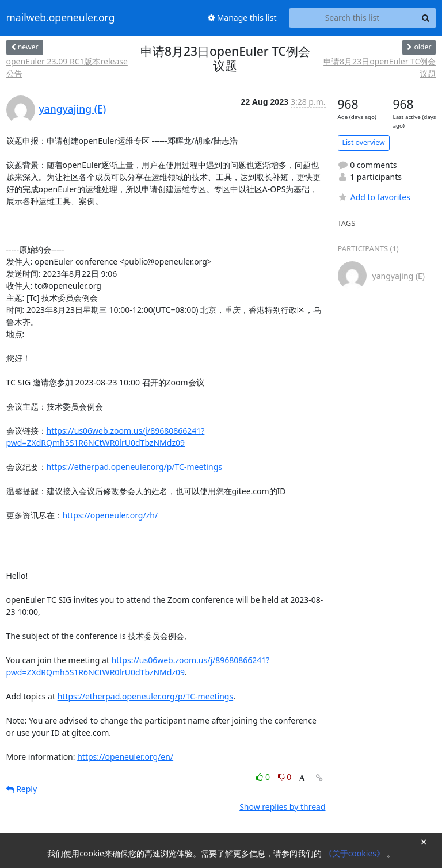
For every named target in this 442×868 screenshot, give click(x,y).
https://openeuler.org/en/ (125, 757)
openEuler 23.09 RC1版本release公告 (67, 67)
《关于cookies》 (355, 853)
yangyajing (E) (73, 109)
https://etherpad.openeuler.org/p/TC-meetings (134, 467)
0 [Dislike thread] (285, 777)
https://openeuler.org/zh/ (110, 515)
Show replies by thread (282, 807)
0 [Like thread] (264, 777)
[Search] (426, 18)
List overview (364, 142)
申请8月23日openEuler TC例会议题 (380, 67)
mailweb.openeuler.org (61, 18)
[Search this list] (353, 18)
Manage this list (242, 18)
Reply (22, 789)
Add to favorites (374, 197)
